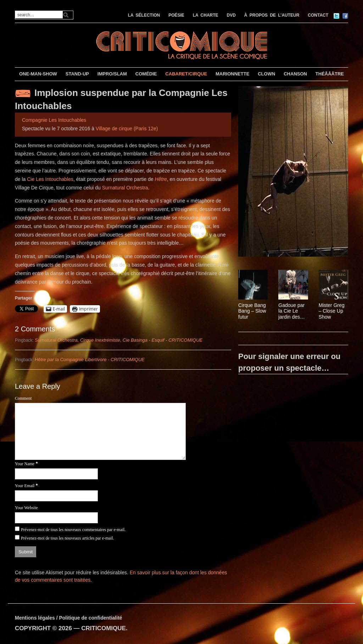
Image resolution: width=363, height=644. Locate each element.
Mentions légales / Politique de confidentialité (69, 618)
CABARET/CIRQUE (186, 74)
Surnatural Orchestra (125, 188)
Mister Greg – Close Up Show (332, 311)
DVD (231, 15)
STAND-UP (77, 74)
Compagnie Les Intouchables (54, 120)
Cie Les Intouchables (50, 179)
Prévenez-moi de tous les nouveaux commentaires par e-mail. (73, 530)
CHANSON (295, 74)
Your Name (25, 464)
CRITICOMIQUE (104, 628)
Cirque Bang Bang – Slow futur (252, 311)
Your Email (25, 486)
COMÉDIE (146, 74)
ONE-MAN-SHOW (38, 74)
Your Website (26, 508)
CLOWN (266, 74)
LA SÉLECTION (144, 15)
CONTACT (318, 15)
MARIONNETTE (232, 74)
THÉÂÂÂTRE (330, 74)
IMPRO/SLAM (112, 74)
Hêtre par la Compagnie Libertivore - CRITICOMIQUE (90, 360)
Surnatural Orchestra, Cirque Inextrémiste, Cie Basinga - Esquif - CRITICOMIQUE (119, 340)
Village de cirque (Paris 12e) (127, 129)
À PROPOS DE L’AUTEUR (272, 15)
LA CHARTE (206, 15)
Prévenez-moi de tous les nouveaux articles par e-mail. (68, 538)
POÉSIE (176, 15)
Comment (23, 398)
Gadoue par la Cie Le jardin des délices (291, 311)
